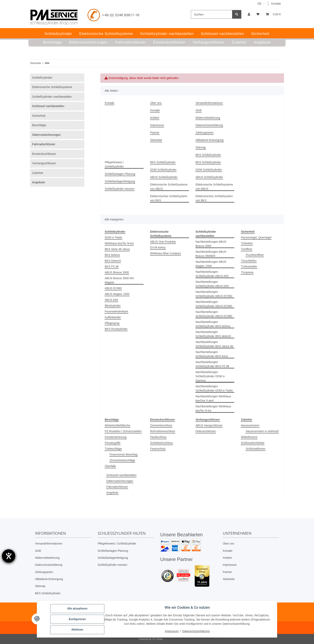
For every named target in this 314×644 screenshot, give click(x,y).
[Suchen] (212, 14)
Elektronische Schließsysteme (52, 87)
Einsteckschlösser (44, 154)
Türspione (247, 272)
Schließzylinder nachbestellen (52, 97)
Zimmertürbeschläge (122, 460)
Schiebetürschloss (162, 443)
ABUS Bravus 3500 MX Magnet (119, 280)
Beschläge (39, 125)
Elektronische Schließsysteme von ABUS (169, 187)
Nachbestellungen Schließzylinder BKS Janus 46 (214, 344)
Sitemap (201, 147)
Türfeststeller (249, 267)
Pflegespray (112, 323)
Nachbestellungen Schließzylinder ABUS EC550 (214, 294)
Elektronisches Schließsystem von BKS (169, 198)
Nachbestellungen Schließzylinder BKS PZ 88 (212, 364)
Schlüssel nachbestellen (121, 475)
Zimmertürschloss (161, 425)
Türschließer (249, 261)
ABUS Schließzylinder (164, 177)
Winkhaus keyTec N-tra (119, 243)
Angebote (112, 493)
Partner (155, 133)
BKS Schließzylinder (208, 155)
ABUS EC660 (113, 288)
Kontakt (276, 4)
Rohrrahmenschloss (163, 431)
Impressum (157, 125)
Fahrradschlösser (117, 487)
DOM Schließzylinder (163, 170)
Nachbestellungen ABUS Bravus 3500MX (211, 254)
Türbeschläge (113, 449)
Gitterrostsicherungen (120, 481)
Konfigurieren (78, 619)
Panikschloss (158, 437)
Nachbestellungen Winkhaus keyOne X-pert (213, 398)
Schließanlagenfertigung (120, 181)
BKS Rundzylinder (116, 329)
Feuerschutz (158, 449)
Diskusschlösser (206, 431)
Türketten (247, 243)
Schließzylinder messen (120, 189)
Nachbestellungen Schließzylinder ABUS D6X (212, 284)
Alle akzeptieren (78, 609)
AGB (199, 110)
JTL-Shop (157, 639)
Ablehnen (78, 630)
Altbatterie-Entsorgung (210, 140)
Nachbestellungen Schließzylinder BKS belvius (213, 324)
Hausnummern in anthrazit (262, 431)
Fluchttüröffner (255, 255)
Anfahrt (155, 118)
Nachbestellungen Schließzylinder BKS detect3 (213, 334)
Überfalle (110, 466)
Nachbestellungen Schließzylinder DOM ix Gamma (210, 376)
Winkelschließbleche (118, 425)
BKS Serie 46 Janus (117, 249)
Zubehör (38, 173)
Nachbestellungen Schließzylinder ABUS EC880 (214, 314)
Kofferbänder (113, 317)
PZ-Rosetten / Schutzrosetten (123, 431)
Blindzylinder (113, 306)
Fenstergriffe (113, 443)
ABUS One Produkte (163, 242)
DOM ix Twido (113, 237)
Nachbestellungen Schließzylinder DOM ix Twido (214, 388)
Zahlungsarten (205, 133)
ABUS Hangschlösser (209, 425)
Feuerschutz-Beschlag (123, 454)
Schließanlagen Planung (120, 174)
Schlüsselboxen (256, 449)
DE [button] (259, 4)
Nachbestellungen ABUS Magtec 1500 (211, 264)
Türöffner (247, 249)
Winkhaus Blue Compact (166, 253)
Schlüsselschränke (253, 443)
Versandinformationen (209, 103)
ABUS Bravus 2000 (117, 272)
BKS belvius (112, 255)
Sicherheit (39, 116)
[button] (249, 14)
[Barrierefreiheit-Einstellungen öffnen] (9, 556)
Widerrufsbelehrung (208, 118)
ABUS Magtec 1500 (117, 294)
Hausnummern (250, 425)
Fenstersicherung (116, 437)
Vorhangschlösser (44, 163)
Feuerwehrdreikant (116, 311)
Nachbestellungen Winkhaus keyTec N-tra (213, 408)
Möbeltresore (249, 437)
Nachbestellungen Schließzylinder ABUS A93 (212, 274)
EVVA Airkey (158, 247)
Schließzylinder (42, 78)
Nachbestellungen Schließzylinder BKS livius (212, 354)
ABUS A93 (111, 300)
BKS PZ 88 (112, 267)
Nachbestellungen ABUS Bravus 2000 (211, 244)
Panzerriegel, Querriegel (256, 237)
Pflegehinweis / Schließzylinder (114, 164)
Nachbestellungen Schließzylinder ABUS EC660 (214, 304)
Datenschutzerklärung (209, 125)
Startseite (156, 140)
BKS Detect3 (113, 261)
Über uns (156, 103)
